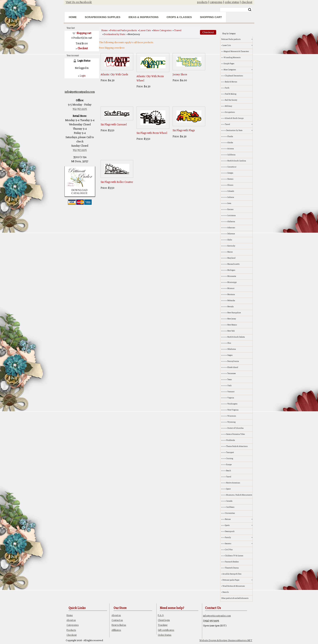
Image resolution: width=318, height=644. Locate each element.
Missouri (231, 288)
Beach (229, 471)
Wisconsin (232, 416)
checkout (247, 2)
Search (250, 10)
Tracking (163, 625)
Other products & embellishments (235, 598)
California (231, 155)
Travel (178, 30)
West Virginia (233, 410)
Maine (230, 252)
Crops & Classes (179, 17)
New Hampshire (234, 313)
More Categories (162, 30)
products (202, 2)
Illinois (230, 185)
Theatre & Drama (232, 568)
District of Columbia (235, 428)
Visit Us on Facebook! (79, 2)
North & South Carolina (237, 161)
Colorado (231, 191)
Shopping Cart (211, 17)
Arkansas (231, 228)
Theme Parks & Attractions (237, 446)
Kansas (230, 209)
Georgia (230, 173)
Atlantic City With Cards (114, 74)
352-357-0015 (80, 109)
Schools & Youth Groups (234, 118)
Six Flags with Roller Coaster (117, 182)
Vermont (231, 392)
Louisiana (232, 215)
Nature (228, 519)
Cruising (230, 458)
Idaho (230, 240)
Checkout (72, 635)
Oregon (230, 355)
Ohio (229, 343)
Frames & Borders (232, 562)
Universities (230, 513)
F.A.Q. (161, 615)
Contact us (117, 620)
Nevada (230, 307)
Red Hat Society (231, 100)
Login (83, 76)
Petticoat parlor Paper (231, 580)
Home (73, 17)
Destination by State (115, 34)
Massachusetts (233, 264)
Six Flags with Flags (184, 130)
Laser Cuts (145, 30)
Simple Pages (229, 64)
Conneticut (232, 167)
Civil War (229, 550)
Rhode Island (233, 367)
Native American (233, 483)
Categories (73, 625)
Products (71, 630)
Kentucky (231, 246)
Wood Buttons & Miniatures (234, 586)
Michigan (231, 270)
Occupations (230, 112)
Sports (227, 525)
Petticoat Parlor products (124, 30)
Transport (230, 452)
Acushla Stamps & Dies (232, 574)
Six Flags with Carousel (114, 124)
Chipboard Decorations (234, 76)
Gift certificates (166, 630)
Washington (232, 404)
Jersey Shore (180, 74)
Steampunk (230, 531)
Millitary (229, 106)
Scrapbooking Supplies (103, 17)
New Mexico (232, 325)
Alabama (231, 222)
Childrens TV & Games (234, 556)
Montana (231, 294)
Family (228, 537)
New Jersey (232, 319)
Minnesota (232, 276)
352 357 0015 (80, 150)
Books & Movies (231, 82)
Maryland (231, 258)
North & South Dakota (236, 337)
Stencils (226, 592)
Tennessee (232, 373)
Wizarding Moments (232, 58)
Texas (230, 380)
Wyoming (231, 422)
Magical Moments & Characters (236, 51)
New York (231, 331)
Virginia (231, 398)
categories (216, 2)
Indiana (231, 197)
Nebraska (231, 301)
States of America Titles (235, 434)
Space (228, 489)
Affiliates (116, 630)
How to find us (119, 625)
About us (71, 620)
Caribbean (230, 507)
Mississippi (232, 282)
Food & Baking (231, 94)
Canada (229, 501)
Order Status (165, 635)
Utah (229, 386)
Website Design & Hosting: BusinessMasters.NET (226, 640)
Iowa (229, 203)
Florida (230, 136)
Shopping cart (84, 33)
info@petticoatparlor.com (217, 616)
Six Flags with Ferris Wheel (152, 133)
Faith (227, 88)
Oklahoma (232, 349)
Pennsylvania (233, 361)
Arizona (231, 149)
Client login (164, 620)
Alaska (230, 143)
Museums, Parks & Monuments (239, 495)
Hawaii (230, 179)
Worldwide (230, 440)
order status (232, 2)
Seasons (228, 544)
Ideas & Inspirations (144, 17)
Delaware (231, 234)
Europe (229, 465)
